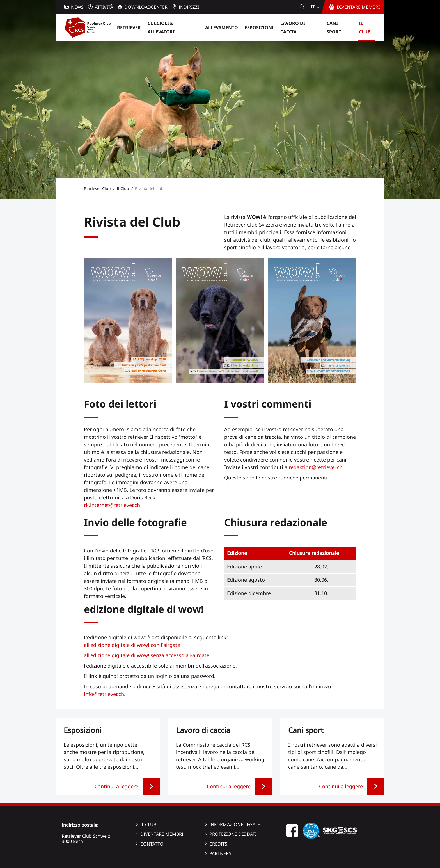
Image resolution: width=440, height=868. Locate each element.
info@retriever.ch (104, 694)
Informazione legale (235, 824)
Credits (218, 844)
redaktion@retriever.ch (316, 467)
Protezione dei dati (233, 834)
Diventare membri (162, 834)
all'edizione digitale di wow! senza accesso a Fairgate (147, 655)
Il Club (148, 824)
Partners (220, 853)
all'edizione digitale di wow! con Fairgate (132, 645)
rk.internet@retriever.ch (112, 505)
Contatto (152, 844)
